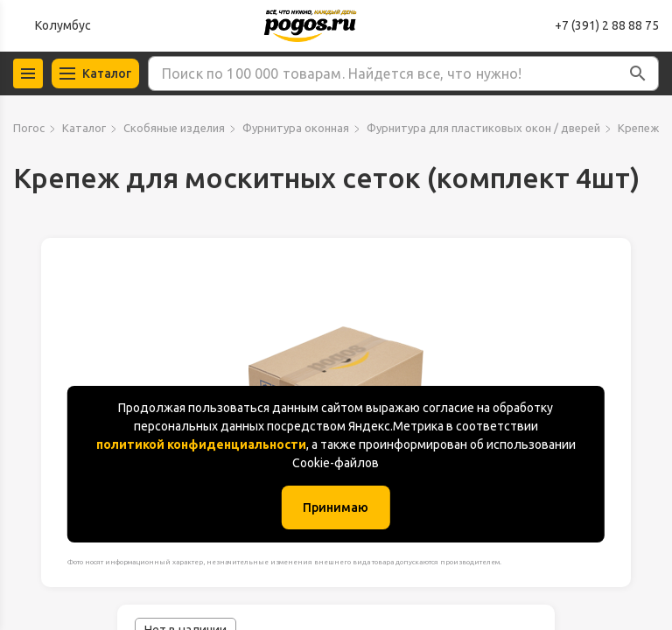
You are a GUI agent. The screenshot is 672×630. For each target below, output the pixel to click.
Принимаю (336, 507)
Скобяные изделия (174, 128)
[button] (638, 73)
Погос (29, 128)
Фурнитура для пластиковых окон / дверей (483, 128)
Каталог (84, 128)
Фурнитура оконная (296, 128)
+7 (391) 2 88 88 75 (607, 25)
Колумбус (63, 25)
